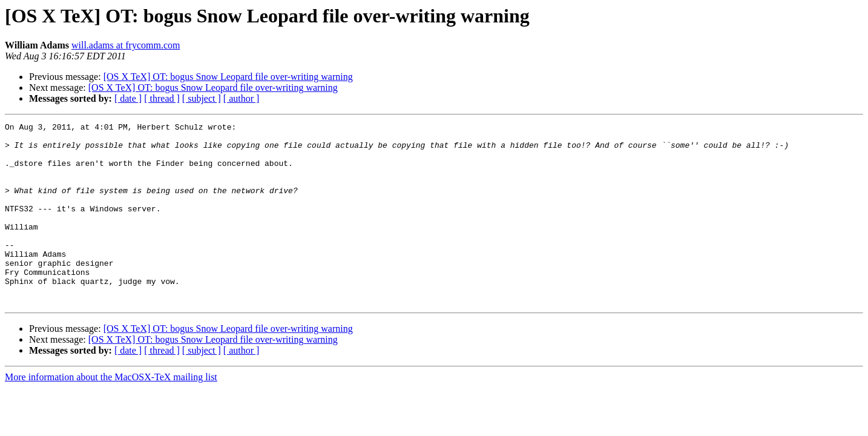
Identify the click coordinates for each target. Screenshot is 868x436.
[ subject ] (202, 98)
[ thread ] (162, 98)
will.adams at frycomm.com (126, 45)
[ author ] (242, 98)
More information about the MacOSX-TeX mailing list (111, 413)
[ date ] (128, 98)
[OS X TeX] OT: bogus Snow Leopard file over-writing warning (228, 77)
